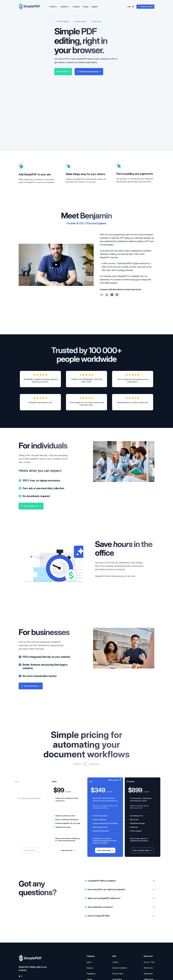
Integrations (91, 974)
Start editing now (31, 498)
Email (58, 815)
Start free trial (68, 846)
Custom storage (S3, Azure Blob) (105, 819)
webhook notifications (70, 815)
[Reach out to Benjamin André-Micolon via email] (102, 282)
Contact (115, 962)
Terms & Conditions (120, 968)
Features (76, 7)
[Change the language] (21, 976)
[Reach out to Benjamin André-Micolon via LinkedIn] (112, 282)
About (89, 962)
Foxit (141, 804)
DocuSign (110, 801)
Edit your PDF (63, 111)
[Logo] (31, 7)
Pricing (86, 7)
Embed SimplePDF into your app (68, 819)
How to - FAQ (149, 962)
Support (95, 7)
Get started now (31, 680)
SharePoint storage (137, 819)
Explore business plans (89, 111)
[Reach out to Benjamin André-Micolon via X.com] (107, 282)
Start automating (105, 846)
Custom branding (99, 815)
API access (134, 815)
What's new (148, 968)
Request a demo (145, 7)
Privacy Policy (118, 974)
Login (130, 7)
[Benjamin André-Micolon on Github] (117, 282)
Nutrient (133, 804)
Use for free (30, 846)
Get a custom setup (142, 846)
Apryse (146, 801)
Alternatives (148, 974)
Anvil (116, 801)
